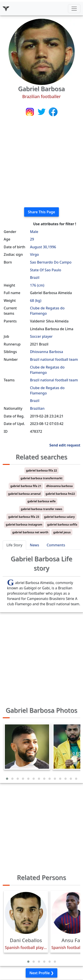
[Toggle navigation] (74, 9)
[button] (7, 779)
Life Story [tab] (14, 545)
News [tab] (35, 545)
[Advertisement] (41, 162)
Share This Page (41, 212)
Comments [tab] (56, 545)
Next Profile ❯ (41, 973)
